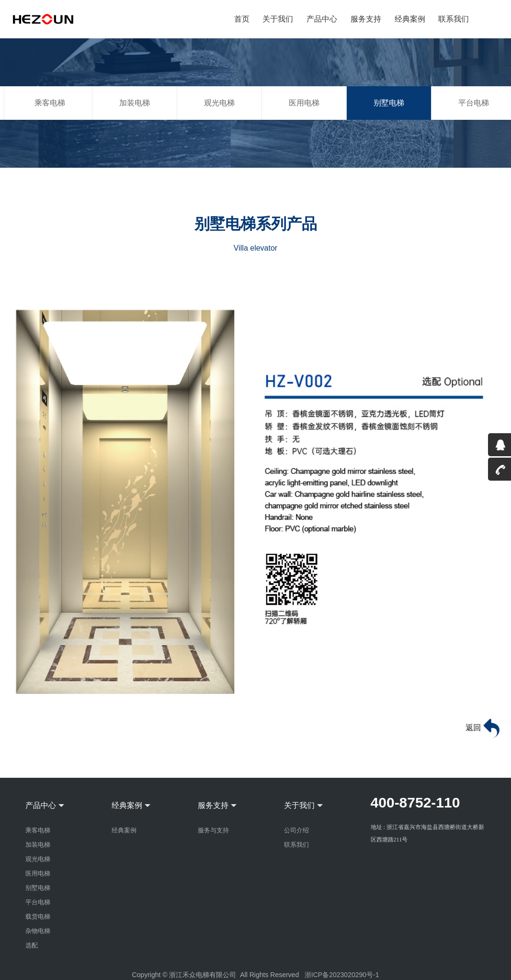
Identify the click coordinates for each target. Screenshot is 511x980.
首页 (242, 18)
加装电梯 (135, 103)
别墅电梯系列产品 (256, 224)
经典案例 (410, 18)
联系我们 (454, 18)
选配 (32, 945)
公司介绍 (296, 830)
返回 (484, 728)
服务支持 (366, 18)
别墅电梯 (389, 103)
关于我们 (279, 18)
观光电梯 (219, 103)
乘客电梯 (50, 103)
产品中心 (322, 18)
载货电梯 (38, 917)
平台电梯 (38, 902)
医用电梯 (304, 103)
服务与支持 (213, 830)
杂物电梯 (38, 931)
